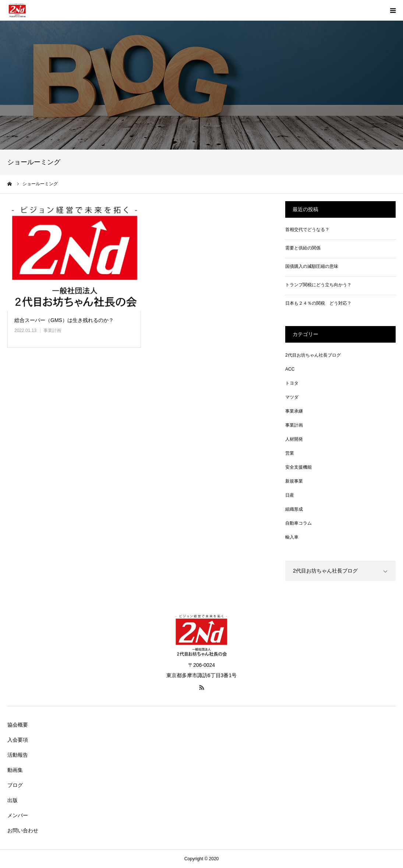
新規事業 (294, 481)
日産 (290, 495)
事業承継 (294, 411)
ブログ (15, 785)
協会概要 (18, 725)
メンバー (18, 815)
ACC (290, 369)
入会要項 (18, 740)
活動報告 (18, 755)
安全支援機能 (298, 467)
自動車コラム (298, 523)
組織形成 (294, 509)
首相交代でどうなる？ (307, 230)
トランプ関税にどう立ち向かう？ (318, 285)
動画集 (15, 770)
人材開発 (294, 439)
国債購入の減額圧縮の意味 (312, 266)
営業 (290, 453)
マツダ (292, 397)
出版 (13, 800)
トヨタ (292, 383)
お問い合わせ (23, 830)
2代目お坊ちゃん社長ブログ (313, 355)
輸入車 (292, 537)
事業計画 (52, 330)
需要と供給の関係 (303, 248)
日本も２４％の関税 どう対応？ (318, 303)
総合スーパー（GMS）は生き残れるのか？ (64, 320)
